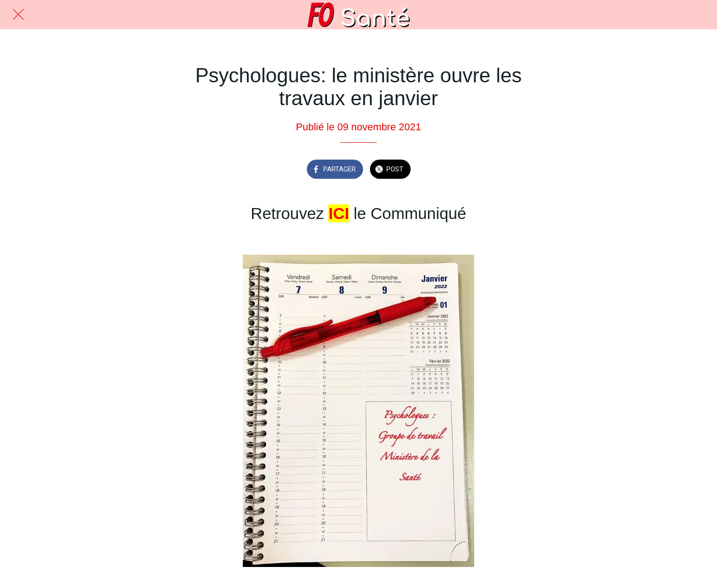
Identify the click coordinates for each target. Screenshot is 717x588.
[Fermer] (18, 15)
